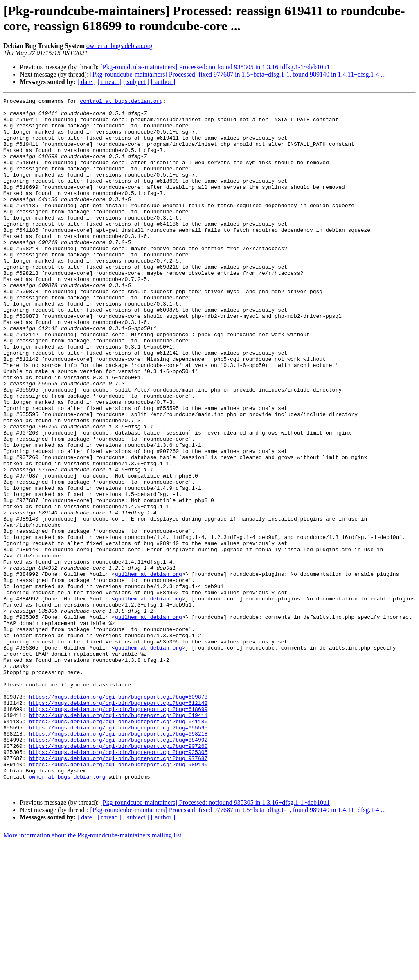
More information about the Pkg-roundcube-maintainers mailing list (92, 973)
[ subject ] (136, 82)
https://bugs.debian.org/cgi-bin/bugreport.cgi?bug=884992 (118, 869)
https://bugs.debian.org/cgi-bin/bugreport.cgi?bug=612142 (118, 824)
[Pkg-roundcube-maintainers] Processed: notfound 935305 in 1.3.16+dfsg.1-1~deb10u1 (215, 67)
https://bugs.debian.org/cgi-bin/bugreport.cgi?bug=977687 (118, 891)
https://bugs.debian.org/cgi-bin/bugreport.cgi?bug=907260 (118, 876)
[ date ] (87, 82)
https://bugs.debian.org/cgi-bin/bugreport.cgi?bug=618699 (118, 832)
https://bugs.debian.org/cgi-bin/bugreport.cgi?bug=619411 (118, 839)
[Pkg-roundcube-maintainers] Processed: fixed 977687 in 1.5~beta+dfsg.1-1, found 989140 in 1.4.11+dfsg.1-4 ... (238, 74)
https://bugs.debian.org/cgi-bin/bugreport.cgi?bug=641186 (118, 846)
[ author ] (163, 82)
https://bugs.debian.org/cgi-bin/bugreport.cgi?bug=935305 (118, 883)
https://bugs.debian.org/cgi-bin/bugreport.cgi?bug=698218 (118, 861)
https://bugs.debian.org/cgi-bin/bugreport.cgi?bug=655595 (118, 854)
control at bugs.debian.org (121, 102)
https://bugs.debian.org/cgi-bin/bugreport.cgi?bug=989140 (118, 898)
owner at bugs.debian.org (119, 46)
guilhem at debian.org (149, 670)
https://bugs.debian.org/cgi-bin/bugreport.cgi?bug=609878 (118, 817)
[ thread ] (109, 82)
